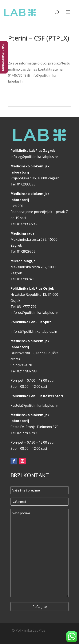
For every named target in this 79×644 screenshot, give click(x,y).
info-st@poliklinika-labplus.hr (34, 331)
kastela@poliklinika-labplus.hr (34, 405)
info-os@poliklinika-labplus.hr (34, 313)
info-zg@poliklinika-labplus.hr (34, 157)
